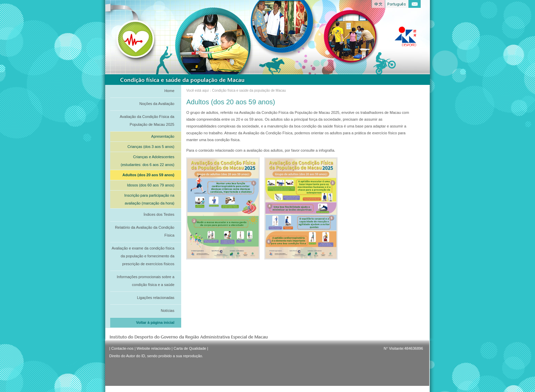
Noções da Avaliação (157, 104)
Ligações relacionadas (156, 298)
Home (169, 91)
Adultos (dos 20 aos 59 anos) (148, 175)
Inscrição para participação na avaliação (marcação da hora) (149, 199)
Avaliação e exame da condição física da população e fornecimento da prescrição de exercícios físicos (143, 256)
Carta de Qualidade (190, 348)
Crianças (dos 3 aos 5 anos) (151, 147)
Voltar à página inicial (155, 322)
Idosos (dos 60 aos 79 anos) (151, 185)
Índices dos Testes (159, 214)
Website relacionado (153, 348)
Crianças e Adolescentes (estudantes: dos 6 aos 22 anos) (148, 161)
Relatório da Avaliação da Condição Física (145, 231)
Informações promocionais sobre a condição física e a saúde (146, 281)
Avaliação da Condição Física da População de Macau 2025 (147, 120)
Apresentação (163, 136)
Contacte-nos (122, 348)
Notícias (168, 311)
